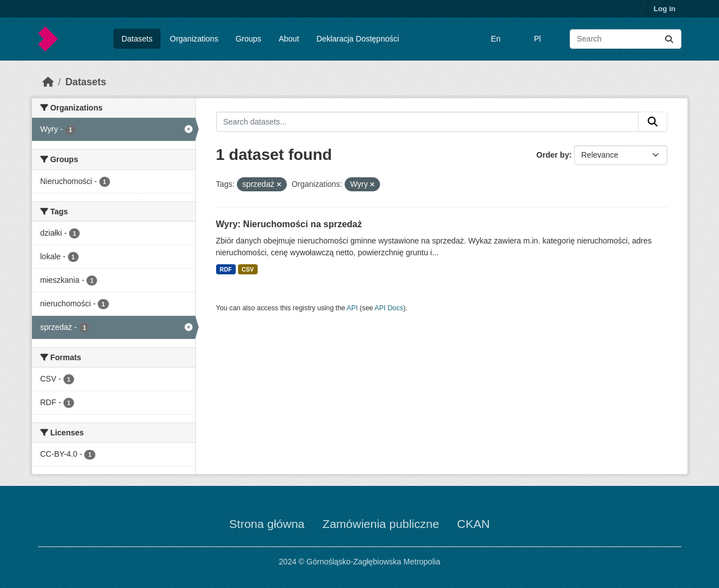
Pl (537, 39)
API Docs (389, 308)
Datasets (137, 39)
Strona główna (267, 524)
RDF (226, 269)
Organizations (194, 39)
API (352, 308)
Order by (553, 155)
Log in (665, 9)
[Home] (48, 82)
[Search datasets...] (626, 39)
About (289, 39)
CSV (248, 269)
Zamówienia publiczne (381, 524)
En (496, 39)
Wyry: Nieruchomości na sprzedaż (289, 224)
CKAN (473, 524)
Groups (249, 39)
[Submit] (669, 39)
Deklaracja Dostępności (358, 39)
